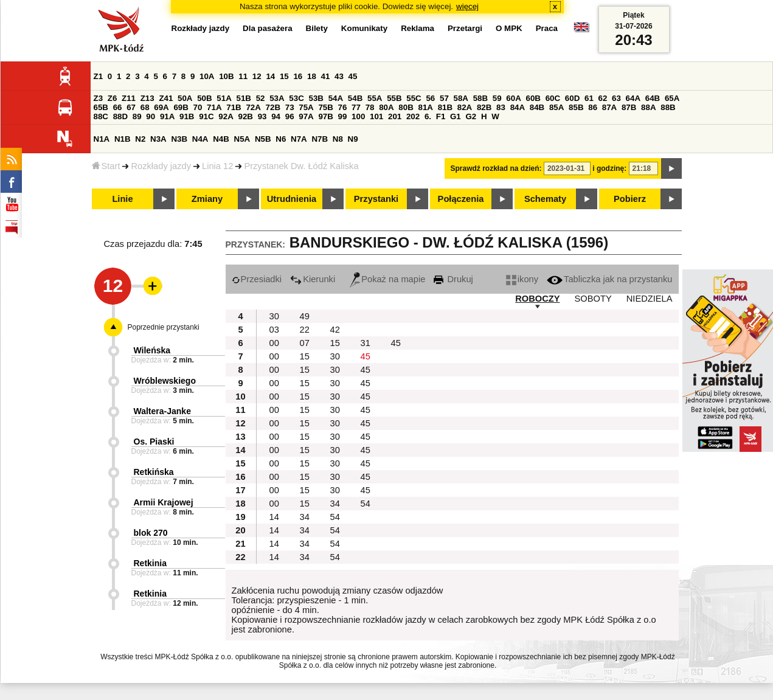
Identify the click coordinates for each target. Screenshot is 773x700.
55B (394, 98)
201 (395, 116)
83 (501, 107)
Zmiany (207, 199)
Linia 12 (217, 166)
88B (668, 107)
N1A (102, 139)
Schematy (545, 199)
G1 (456, 116)
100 (358, 116)
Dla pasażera (268, 28)
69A (161, 107)
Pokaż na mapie (387, 279)
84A (518, 107)
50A (185, 98)
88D (120, 116)
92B (246, 116)
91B (187, 116)
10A (207, 76)
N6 (281, 139)
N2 (140, 139)
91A (167, 116)
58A (461, 98)
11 (243, 76)
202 (413, 116)
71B (234, 107)
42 (335, 330)
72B (273, 107)
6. (428, 116)
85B (576, 107)
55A (375, 98)
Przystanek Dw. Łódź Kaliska (301, 166)
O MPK (509, 28)
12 (257, 76)
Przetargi (465, 28)
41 (326, 76)
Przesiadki (257, 279)
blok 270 (151, 533)
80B (406, 107)
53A (277, 98)
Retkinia (150, 563)
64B (653, 98)
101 (376, 116)
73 (290, 107)
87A (609, 107)
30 (274, 316)
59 (497, 98)
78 (370, 107)
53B (316, 98)
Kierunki (313, 279)
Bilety (317, 28)
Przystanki (376, 199)
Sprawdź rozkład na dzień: (496, 168)
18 (312, 76)
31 (366, 343)
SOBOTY (593, 299)
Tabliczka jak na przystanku (609, 279)
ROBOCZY (537, 299)
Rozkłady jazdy (161, 166)
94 (276, 116)
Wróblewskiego (165, 381)
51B (244, 98)
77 (356, 107)
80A (386, 107)
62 (603, 98)
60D (572, 98)
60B (533, 98)
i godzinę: (609, 168)
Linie (122, 199)
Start (106, 166)
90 (151, 116)
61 (589, 98)
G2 (471, 116)
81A (425, 107)
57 (444, 98)
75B (325, 107)
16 (298, 76)
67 (131, 107)
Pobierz (630, 199)
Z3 (99, 98)
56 (430, 98)
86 (593, 107)
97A (306, 116)
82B (484, 107)
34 (335, 504)
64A (633, 98)
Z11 (129, 98)
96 (290, 116)
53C (296, 98)
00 (274, 343)
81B (445, 107)
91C (206, 116)
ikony (522, 279)
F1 (441, 116)
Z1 (99, 76)
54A (336, 98)
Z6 (113, 98)
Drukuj (453, 279)
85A (556, 107)
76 (343, 107)
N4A (200, 139)
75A (306, 107)
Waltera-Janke (162, 411)
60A (513, 98)
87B (629, 107)
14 (270, 76)
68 (145, 107)
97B (325, 116)
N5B (263, 139)
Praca (547, 28)
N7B (320, 139)
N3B (179, 139)
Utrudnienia (292, 199)
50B (204, 98)
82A (465, 107)
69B (181, 107)
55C (414, 98)
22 (305, 330)
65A (672, 98)
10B (226, 76)
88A (648, 107)
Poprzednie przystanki (164, 327)
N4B (221, 139)
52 (261, 98)
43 (339, 76)
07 (305, 343)
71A (214, 107)
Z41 (166, 98)
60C (553, 98)
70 (198, 107)
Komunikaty (364, 28)
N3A (158, 139)
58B (480, 98)
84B (537, 107)
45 (353, 76)
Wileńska (152, 350)
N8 (338, 139)
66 (118, 107)
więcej (467, 6)
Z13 (147, 98)
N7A (299, 139)
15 (284, 76)
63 (616, 98)
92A (226, 116)
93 (262, 116)
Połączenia (461, 199)
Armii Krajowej (164, 502)
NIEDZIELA (650, 299)
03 (274, 330)
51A (224, 98)
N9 (353, 139)
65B (101, 107)
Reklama (418, 28)
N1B (123, 139)
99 (343, 116)
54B (355, 98)
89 (137, 116)
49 (305, 316)
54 (366, 504)
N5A (242, 139)
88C (101, 116)
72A (253, 107)
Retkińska (154, 472)
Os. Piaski (154, 442)
